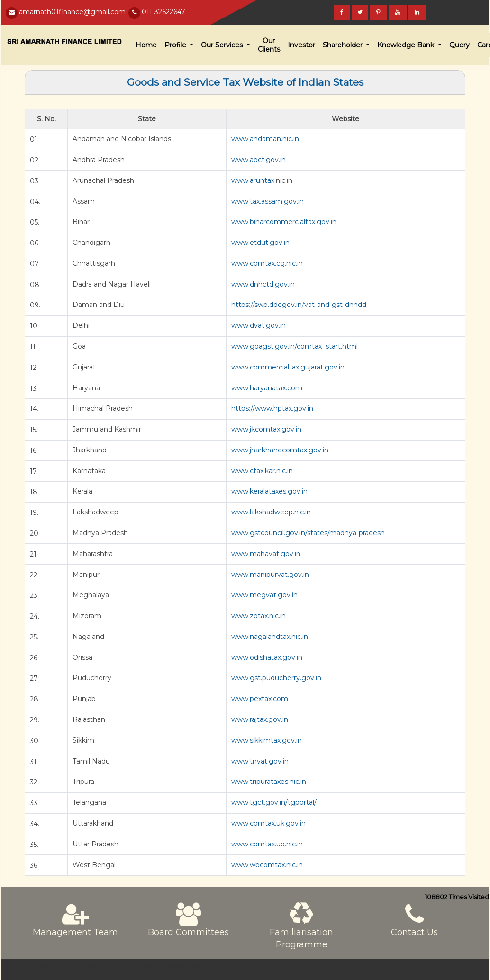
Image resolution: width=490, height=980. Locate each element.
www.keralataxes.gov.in (269, 491)
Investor (301, 45)
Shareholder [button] (344, 45)
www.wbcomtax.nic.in (267, 865)
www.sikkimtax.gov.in (267, 740)
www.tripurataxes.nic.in (269, 782)
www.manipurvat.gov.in (270, 575)
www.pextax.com (260, 699)
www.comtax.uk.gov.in (268, 823)
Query (459, 45)
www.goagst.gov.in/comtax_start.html (295, 346)
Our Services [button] (223, 45)
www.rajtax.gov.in (260, 719)
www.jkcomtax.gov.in (266, 429)
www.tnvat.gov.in (260, 761)
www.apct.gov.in (259, 160)
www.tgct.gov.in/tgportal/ (274, 802)
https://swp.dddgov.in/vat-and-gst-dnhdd (299, 305)
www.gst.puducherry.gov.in (276, 678)
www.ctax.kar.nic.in (262, 471)
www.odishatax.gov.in (267, 657)
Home (146, 45)
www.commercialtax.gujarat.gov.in (288, 367)
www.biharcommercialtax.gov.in (284, 222)
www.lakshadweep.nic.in (271, 512)
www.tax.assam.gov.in (268, 201)
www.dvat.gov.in (259, 325)
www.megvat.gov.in (264, 595)
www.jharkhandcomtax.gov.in (280, 450)
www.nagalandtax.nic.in (270, 637)
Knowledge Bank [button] (407, 45)
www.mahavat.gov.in (266, 554)
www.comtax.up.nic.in (267, 844)
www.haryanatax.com (267, 388)
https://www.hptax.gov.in (272, 408)
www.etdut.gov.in (260, 243)
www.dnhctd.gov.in (263, 284)
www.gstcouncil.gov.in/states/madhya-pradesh (308, 533)
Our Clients (269, 45)
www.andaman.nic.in (265, 139)
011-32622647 (163, 12)
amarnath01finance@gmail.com (72, 12)
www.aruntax (253, 180)
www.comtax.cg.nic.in (267, 263)
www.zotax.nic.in (259, 616)
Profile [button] (176, 45)
